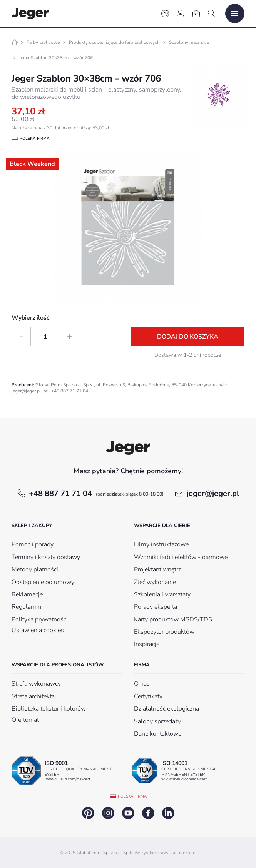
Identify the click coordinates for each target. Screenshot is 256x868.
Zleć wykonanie (155, 582)
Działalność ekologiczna (166, 709)
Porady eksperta (156, 607)
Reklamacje (27, 594)
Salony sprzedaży (157, 721)
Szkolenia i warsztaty (162, 594)
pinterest (88, 813)
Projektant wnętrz (157, 569)
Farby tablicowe (43, 42)
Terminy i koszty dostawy (46, 557)
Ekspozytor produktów (164, 632)
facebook (148, 813)
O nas (142, 684)
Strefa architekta (33, 696)
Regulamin (26, 607)
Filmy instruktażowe (161, 544)
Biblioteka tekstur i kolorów (49, 709)
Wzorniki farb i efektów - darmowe (181, 557)
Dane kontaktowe (158, 734)
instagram (108, 813)
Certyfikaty (148, 696)
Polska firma (132, 796)
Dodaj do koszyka (188, 337)
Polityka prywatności (40, 619)
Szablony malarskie (189, 42)
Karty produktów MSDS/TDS (173, 619)
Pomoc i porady (33, 544)
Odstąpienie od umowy (43, 582)
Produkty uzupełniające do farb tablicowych (114, 42)
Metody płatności (35, 569)
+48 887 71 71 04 (96, 493)
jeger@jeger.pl (213, 493)
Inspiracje (147, 644)
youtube (128, 813)
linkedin (168, 813)
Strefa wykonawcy (36, 684)
